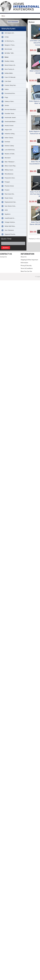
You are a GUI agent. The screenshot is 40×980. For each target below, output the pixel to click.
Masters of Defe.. (10, 154)
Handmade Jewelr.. (10, 118)
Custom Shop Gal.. (10, 85)
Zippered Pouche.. (10, 234)
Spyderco (8, 214)
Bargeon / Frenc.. (10, 45)
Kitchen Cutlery (9, 146)
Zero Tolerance (9, 230)
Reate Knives (9, 198)
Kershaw (7, 142)
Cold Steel (8, 81)
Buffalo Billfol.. (9, 73)
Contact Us (3, 257)
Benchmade (8, 49)
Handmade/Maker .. (11, 122)
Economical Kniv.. (10, 93)
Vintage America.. (10, 222)
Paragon (7, 182)
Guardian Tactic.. (10, 113)
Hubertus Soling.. (10, 134)
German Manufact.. (10, 109)
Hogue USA (8, 130)
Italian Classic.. (9, 138)
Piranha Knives (9, 186)
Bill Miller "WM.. (9, 53)
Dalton (7, 89)
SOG (6, 210)
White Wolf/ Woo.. (10, 226)
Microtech (8, 158)
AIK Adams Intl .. (10, 33)
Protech (7, 190)
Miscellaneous (9, 174)
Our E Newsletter (13, 22)
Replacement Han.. (10, 202)
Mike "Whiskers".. (10, 162)
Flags (6, 97)
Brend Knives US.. (10, 65)
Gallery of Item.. (10, 101)
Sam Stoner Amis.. (10, 206)
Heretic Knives (9, 126)
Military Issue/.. (9, 170)
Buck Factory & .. (10, 69)
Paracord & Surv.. (10, 178)
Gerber (7, 105)
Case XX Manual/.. (10, 77)
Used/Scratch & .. (10, 218)
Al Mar (7, 37)
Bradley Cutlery (9, 61)
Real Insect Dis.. (10, 194)
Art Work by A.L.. (10, 41)
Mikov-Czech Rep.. (10, 166)
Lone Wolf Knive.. (10, 150)
